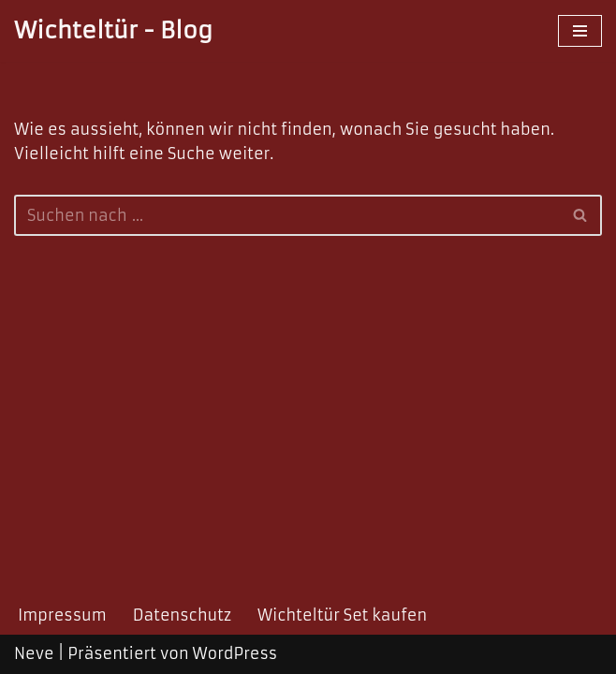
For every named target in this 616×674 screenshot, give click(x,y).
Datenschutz (182, 615)
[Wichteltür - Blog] (113, 31)
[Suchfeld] (287, 215)
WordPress (235, 653)
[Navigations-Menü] (580, 31)
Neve (34, 653)
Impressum (62, 615)
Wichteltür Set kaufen (342, 615)
